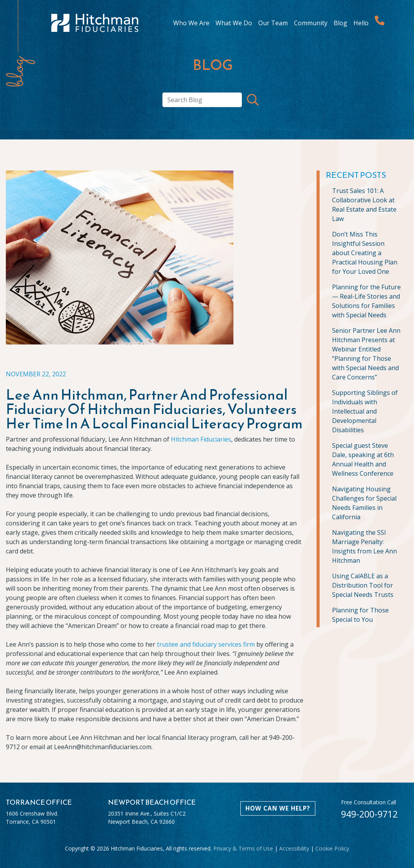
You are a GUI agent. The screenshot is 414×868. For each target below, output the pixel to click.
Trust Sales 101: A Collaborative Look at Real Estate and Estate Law (364, 205)
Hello (361, 23)
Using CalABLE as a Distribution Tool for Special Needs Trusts (363, 585)
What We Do (234, 23)
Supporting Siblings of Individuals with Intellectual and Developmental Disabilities (365, 411)
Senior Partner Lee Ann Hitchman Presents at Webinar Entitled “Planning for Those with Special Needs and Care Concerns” (366, 354)
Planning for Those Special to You (360, 615)
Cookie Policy (332, 848)
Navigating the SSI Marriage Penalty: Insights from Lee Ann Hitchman (364, 546)
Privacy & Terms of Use (243, 848)
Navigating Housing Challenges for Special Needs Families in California (364, 503)
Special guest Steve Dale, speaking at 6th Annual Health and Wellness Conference (363, 459)
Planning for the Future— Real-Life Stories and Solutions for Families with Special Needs (366, 301)
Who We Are (191, 23)
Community (311, 23)
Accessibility (294, 848)
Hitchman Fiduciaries (201, 439)
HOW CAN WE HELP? (278, 808)
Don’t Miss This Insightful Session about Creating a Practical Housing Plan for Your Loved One (365, 253)
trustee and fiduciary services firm (206, 644)
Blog (340, 23)
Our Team (273, 23)
